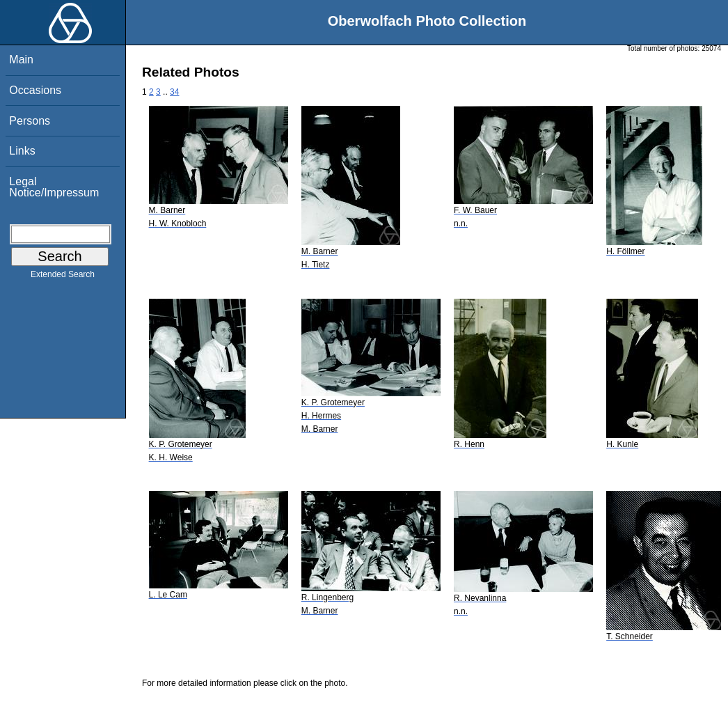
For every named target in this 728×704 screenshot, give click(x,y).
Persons (30, 121)
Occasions (35, 90)
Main (21, 60)
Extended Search (63, 277)
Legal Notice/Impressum (54, 187)
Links (22, 151)
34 (174, 92)
